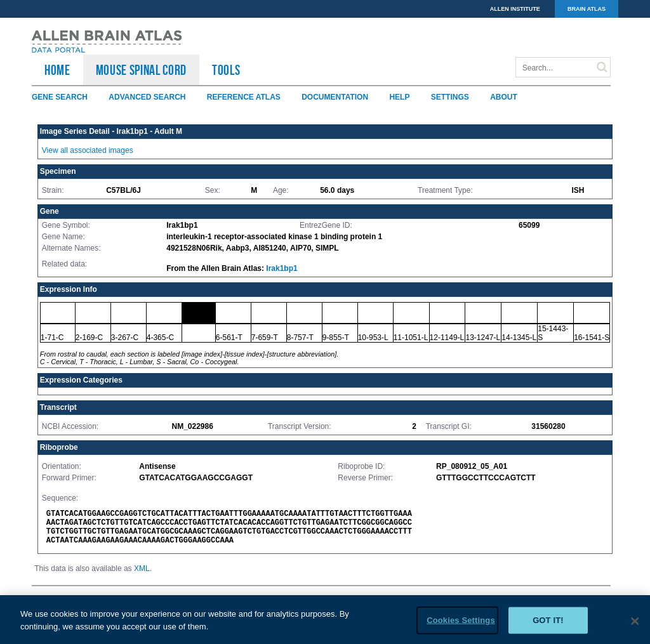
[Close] (635, 627)
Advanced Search (147, 97)
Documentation (335, 97)
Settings (450, 97)
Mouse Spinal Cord (141, 70)
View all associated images (88, 150)
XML (142, 568)
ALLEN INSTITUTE (515, 9)
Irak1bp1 (282, 268)
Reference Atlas (244, 97)
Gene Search (60, 97)
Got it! (548, 626)
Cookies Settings (461, 626)
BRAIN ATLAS (587, 9)
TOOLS (226, 70)
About (504, 97)
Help (399, 97)
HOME (57, 70)
